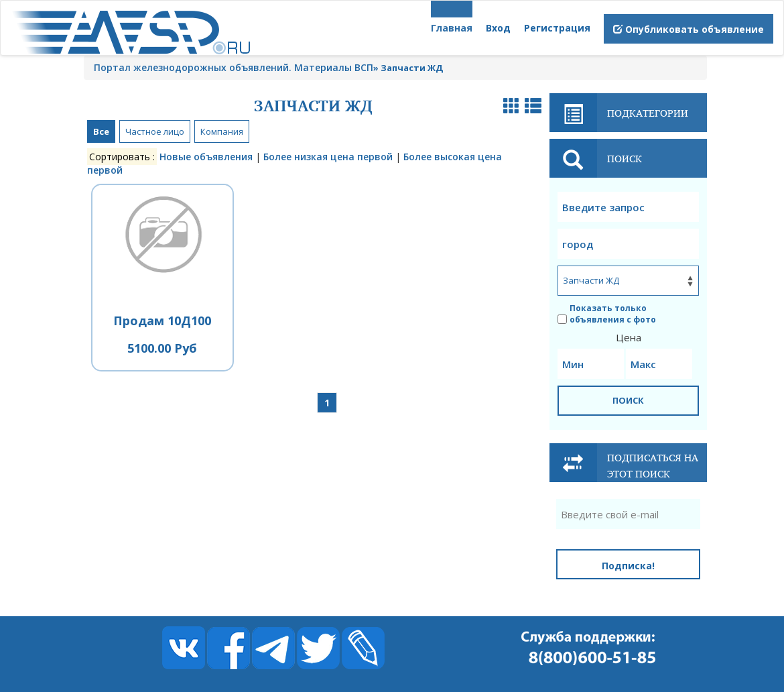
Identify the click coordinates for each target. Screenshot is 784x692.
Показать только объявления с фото (607, 314)
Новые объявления (206, 157)
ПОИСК (628, 400)
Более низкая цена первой (328, 157)
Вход (498, 28)
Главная (452, 28)
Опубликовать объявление (689, 29)
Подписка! (628, 566)
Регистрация (557, 28)
